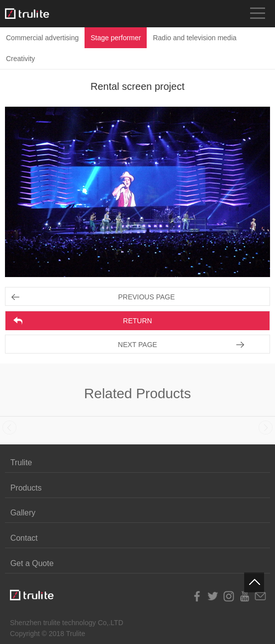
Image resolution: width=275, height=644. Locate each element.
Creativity (20, 59)
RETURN (137, 321)
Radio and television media (194, 38)
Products (26, 488)
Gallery (23, 513)
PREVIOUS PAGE (146, 297)
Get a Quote (32, 563)
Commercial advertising (42, 38)
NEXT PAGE (137, 345)
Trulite (21, 463)
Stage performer (116, 38)
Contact (24, 538)
